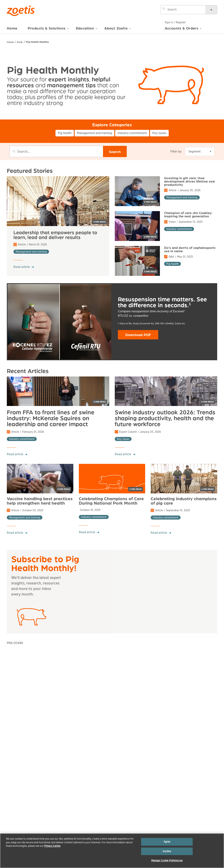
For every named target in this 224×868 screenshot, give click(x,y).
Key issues (159, 133)
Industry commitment (132, 133)
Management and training (94, 133)
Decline (167, 851)
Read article (22, 267)
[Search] (211, 10)
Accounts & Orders (183, 29)
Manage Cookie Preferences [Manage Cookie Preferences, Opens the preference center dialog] (167, 861)
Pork (20, 42)
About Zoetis (118, 30)
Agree (167, 842)
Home (12, 28)
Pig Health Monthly (37, 42)
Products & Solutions (48, 30)
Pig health (65, 133)
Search (115, 152)
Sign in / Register (175, 22)
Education (87, 30)
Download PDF (142, 335)
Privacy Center (52, 846)
